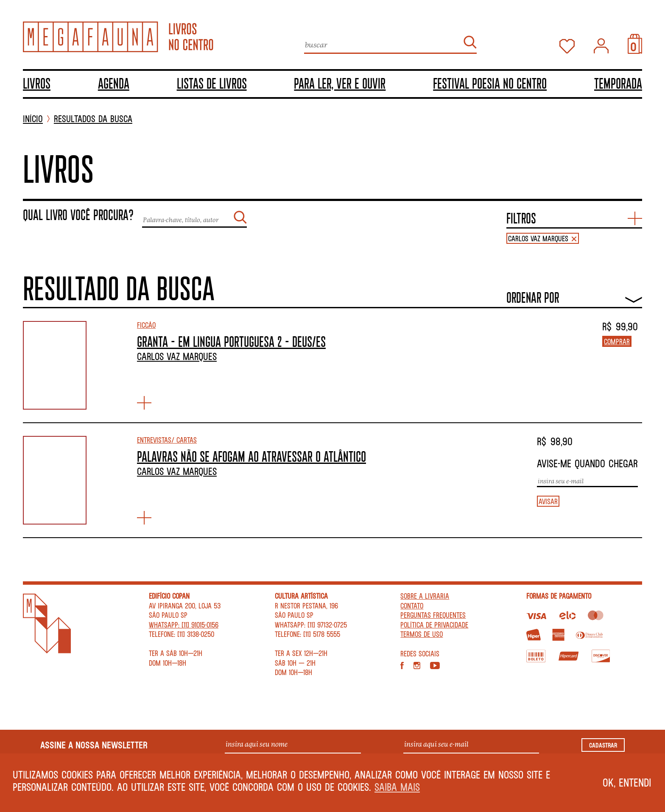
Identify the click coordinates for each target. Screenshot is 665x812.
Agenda (114, 83)
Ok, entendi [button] (627, 782)
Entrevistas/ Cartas (167, 440)
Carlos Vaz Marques (177, 356)
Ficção (146, 325)
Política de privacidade (434, 625)
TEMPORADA (618, 83)
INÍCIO (33, 119)
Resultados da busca (93, 119)
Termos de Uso (422, 634)
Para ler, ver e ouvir (340, 83)
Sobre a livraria (425, 596)
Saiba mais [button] (397, 787)
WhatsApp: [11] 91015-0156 (184, 625)
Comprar (617, 341)
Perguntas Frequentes (433, 615)
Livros (37, 83)
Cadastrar (603, 745)
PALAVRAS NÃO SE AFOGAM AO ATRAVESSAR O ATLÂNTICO (251, 456)
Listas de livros (212, 83)
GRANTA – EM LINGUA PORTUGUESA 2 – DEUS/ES (231, 341)
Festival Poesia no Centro (490, 83)
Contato (412, 606)
